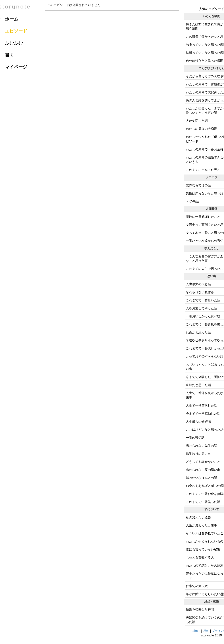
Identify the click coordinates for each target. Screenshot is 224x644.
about (196, 631)
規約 (206, 631)
